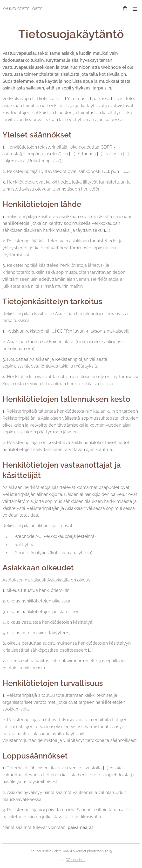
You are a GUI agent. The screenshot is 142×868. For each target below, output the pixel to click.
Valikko (135, 9)
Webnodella (76, 860)
